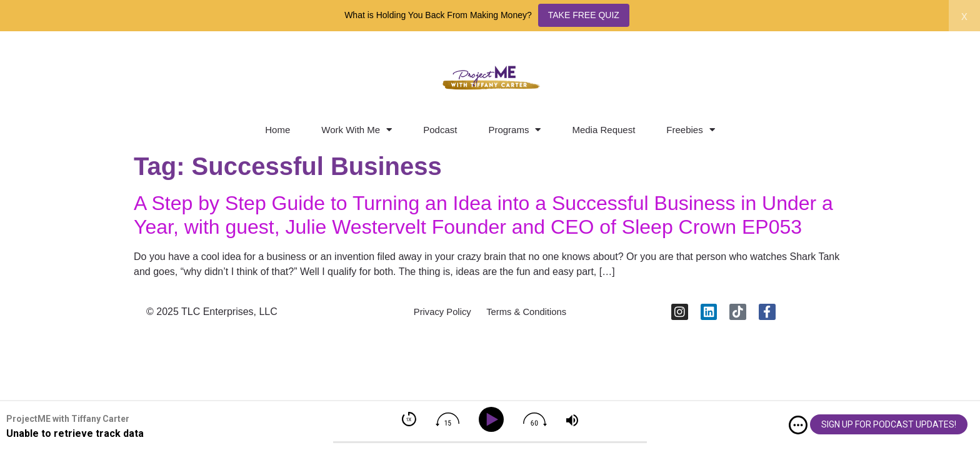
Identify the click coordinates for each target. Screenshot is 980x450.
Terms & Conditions (531, 315)
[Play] (493, 420)
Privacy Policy (437, 315)
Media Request (603, 130)
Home (277, 130)
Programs (514, 130)
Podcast (440, 130)
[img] (798, 425)
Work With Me (357, 130)
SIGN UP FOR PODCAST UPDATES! (889, 424)
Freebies (690, 130)
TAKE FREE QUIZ (584, 15)
